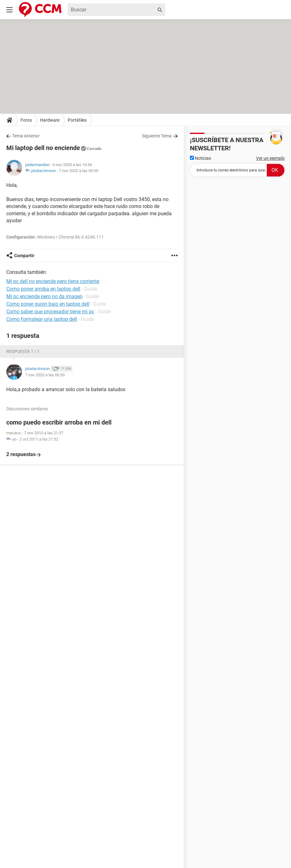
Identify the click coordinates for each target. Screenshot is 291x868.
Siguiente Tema (157, 136)
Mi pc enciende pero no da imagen (44, 296)
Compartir (24, 256)
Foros (26, 120)
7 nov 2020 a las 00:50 (79, 171)
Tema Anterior (26, 136)
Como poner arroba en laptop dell (43, 289)
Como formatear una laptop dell (42, 319)
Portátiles (77, 120)
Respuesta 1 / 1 (23, 351)
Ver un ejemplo (270, 158)
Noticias (200, 158)
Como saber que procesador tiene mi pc (50, 312)
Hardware (50, 120)
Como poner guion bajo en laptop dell (48, 304)
